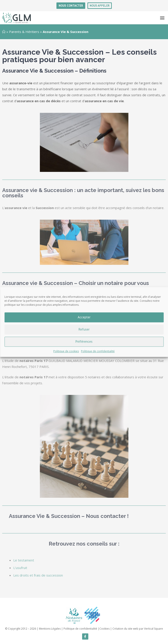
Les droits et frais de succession (38, 575)
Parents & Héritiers (24, 32)
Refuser (84, 329)
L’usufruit (20, 568)
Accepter (84, 317)
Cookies (104, 629)
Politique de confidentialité (98, 351)
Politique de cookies (66, 351)
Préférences (84, 341)
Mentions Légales (50, 629)
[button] (162, 18)
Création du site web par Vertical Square (138, 629)
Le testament (24, 560)
